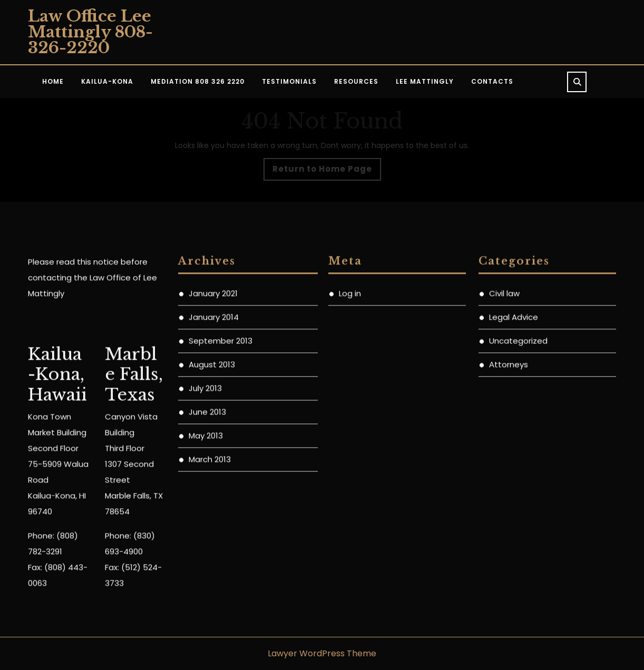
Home (53, 81)
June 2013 (207, 506)
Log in (350, 388)
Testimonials (289, 81)
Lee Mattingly (425, 81)
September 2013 (221, 435)
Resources (356, 81)
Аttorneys (509, 459)
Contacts (492, 81)
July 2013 (205, 483)
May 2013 (206, 530)
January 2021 (213, 388)
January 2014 (214, 412)
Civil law (504, 388)
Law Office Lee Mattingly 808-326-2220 (90, 32)
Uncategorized (518, 435)
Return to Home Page (327, 172)
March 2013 (210, 554)
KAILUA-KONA (107, 81)
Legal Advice (514, 412)
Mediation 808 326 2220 (198, 81)
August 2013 (212, 459)
